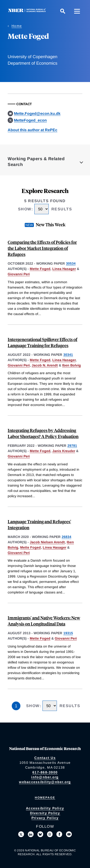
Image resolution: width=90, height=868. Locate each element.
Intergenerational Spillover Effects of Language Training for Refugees (42, 342)
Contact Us (45, 758)
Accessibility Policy (45, 808)
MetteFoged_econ (30, 120)
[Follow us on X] (21, 834)
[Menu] (77, 11)
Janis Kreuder (64, 451)
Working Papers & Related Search (36, 162)
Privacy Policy (45, 818)
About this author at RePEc (33, 130)
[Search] (63, 11)
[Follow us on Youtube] (69, 834)
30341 (68, 355)
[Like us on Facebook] (59, 834)
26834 (66, 537)
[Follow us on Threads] (50, 834)
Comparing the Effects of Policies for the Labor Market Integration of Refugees (42, 248)
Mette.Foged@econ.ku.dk (37, 114)
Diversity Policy (45, 813)
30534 (71, 263)
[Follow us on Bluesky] (40, 834)
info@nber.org (45, 777)
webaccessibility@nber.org (45, 782)
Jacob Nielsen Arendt (47, 542)
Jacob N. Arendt (45, 365)
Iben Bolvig (72, 365)
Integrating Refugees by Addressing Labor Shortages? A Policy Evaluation (43, 433)
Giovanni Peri (19, 274)
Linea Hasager (64, 269)
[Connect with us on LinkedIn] (31, 834)
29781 (72, 446)
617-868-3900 (45, 772)
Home (17, 26)
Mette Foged (40, 269)
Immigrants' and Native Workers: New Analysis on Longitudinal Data (44, 621)
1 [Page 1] (16, 706)
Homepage (45, 798)
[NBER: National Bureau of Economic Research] (28, 11)
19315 (68, 633)
